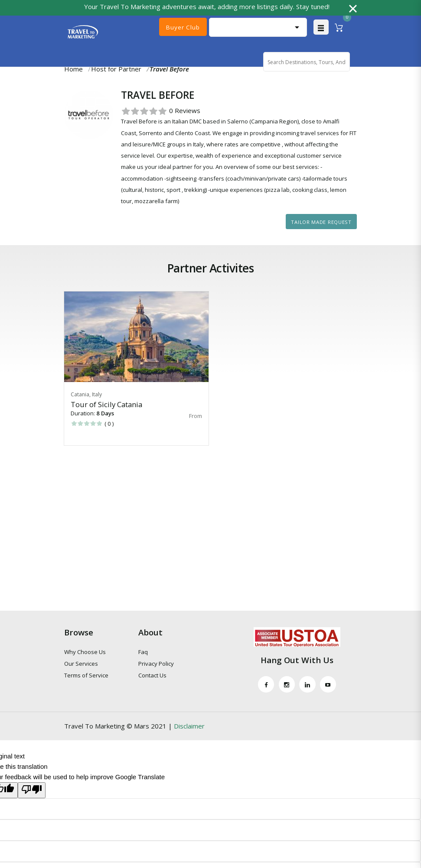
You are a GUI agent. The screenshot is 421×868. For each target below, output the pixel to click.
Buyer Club (183, 27)
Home (73, 70)
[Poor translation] (32, 792)
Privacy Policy (156, 665)
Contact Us (152, 677)
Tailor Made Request (321, 223)
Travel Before (169, 70)
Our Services (81, 665)
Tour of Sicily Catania (106, 405)
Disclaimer (189, 727)
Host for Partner (116, 70)
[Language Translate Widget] (258, 28)
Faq (143, 653)
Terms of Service (86, 677)
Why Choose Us (85, 653)
